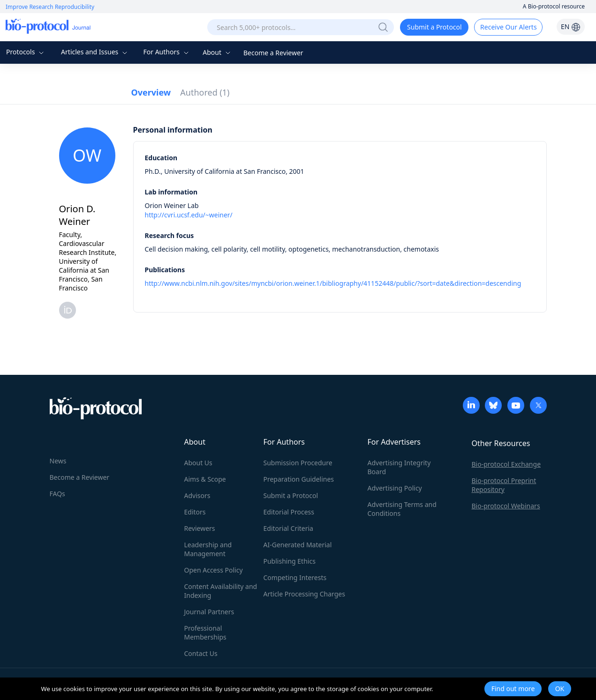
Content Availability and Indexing (221, 591)
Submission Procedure (298, 463)
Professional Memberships (205, 633)
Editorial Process (289, 512)
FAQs (57, 494)
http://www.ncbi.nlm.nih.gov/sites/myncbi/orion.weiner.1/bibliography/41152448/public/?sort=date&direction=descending (333, 283)
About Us (198, 463)
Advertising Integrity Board (399, 467)
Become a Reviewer (273, 53)
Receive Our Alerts (508, 27)
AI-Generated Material (298, 545)
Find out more (513, 689)
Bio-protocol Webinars (506, 506)
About (217, 52)
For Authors (167, 52)
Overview (151, 92)
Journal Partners (209, 612)
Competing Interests (295, 577)
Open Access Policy (214, 570)
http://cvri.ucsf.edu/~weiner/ (189, 215)
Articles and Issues (95, 52)
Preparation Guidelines (299, 479)
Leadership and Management (208, 549)
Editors (195, 512)
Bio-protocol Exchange (506, 464)
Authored (205, 92)
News (58, 461)
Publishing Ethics (290, 561)
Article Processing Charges (304, 594)
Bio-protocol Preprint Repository (504, 485)
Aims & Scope (205, 479)
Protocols (26, 52)
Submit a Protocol (434, 27)
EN (571, 26)
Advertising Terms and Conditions (402, 509)
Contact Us (201, 653)
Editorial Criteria (288, 528)
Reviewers (200, 528)
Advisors (197, 495)
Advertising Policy (395, 488)
